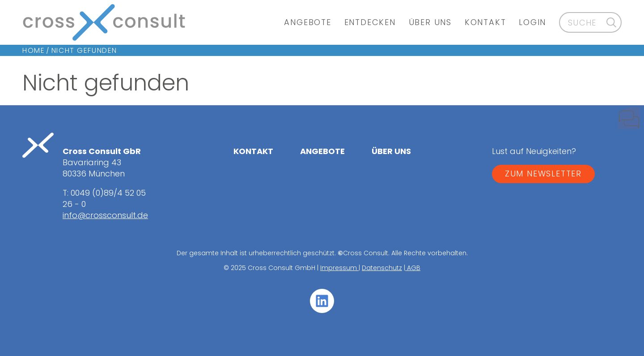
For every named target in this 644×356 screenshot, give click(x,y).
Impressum (339, 268)
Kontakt (485, 22)
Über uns (430, 22)
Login (532, 22)
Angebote (307, 22)
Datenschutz (382, 268)
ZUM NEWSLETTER (543, 174)
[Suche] (612, 22)
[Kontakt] (622, 122)
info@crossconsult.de (105, 215)
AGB (413, 268)
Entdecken (370, 22)
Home (34, 50)
